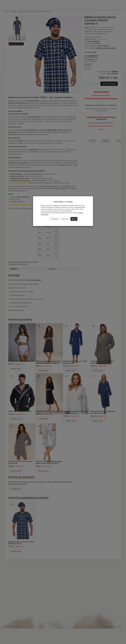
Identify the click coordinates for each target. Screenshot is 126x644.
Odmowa (65, 219)
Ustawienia (55, 219)
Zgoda (74, 219)
